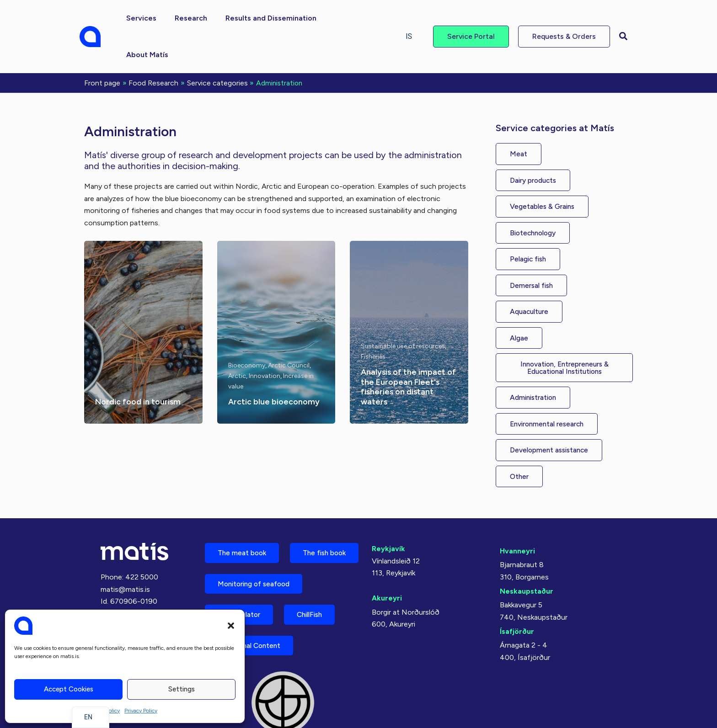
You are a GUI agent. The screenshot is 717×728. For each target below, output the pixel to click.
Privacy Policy (141, 711)
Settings (182, 689)
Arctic (237, 338)
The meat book (244, 519)
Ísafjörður (517, 597)
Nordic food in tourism (138, 364)
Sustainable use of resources (403, 309)
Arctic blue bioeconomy (274, 364)
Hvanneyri (517, 517)
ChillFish (318, 615)
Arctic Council (289, 328)
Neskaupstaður (527, 557)
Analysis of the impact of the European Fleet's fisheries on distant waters (406, 349)
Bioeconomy (247, 328)
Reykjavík (388, 514)
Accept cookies (69, 689)
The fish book (242, 551)
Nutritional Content (252, 647)
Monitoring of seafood (257, 583)
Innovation (265, 338)
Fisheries (373, 319)
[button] (231, 626)
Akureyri (387, 564)
